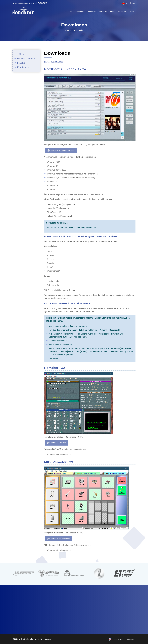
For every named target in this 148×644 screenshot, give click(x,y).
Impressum (131, 639)
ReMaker (21, 63)
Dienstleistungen (77, 12)
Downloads (103, 12)
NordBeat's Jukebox (26, 59)
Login (134, 3)
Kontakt (131, 12)
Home (68, 30)
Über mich (122, 12)
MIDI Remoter (23, 67)
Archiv (112, 12)
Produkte (91, 12)
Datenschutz (119, 639)
